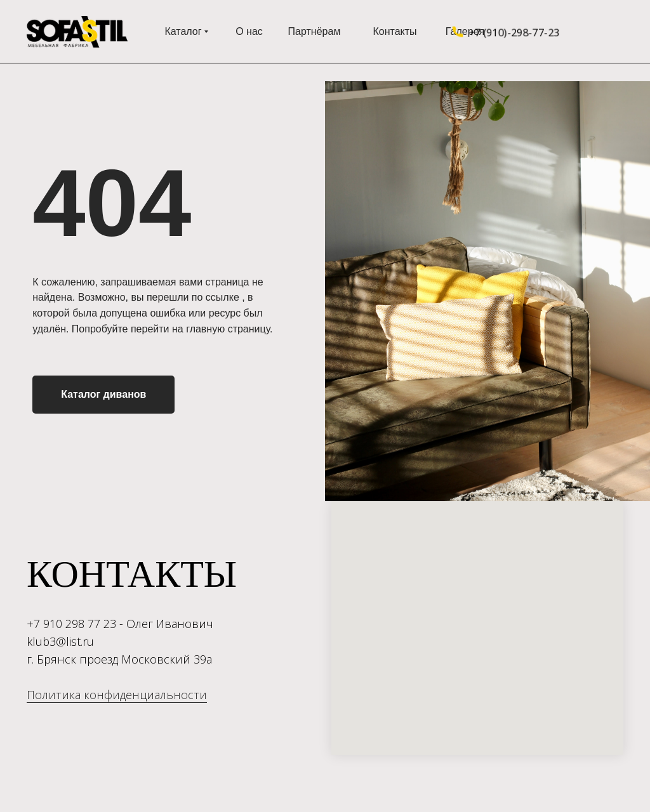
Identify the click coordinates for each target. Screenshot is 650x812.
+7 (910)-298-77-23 (514, 32)
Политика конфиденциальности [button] (117, 695)
